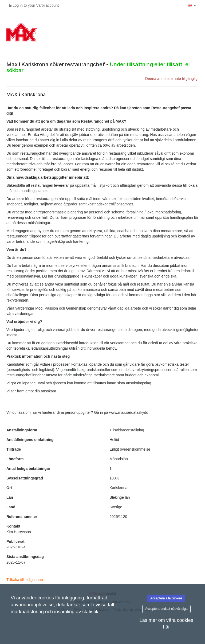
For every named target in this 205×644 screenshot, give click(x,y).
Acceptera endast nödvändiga (166, 609)
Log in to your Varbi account (34, 5)
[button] (192, 5)
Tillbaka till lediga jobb (25, 580)
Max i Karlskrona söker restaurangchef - (98, 67)
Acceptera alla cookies (166, 598)
